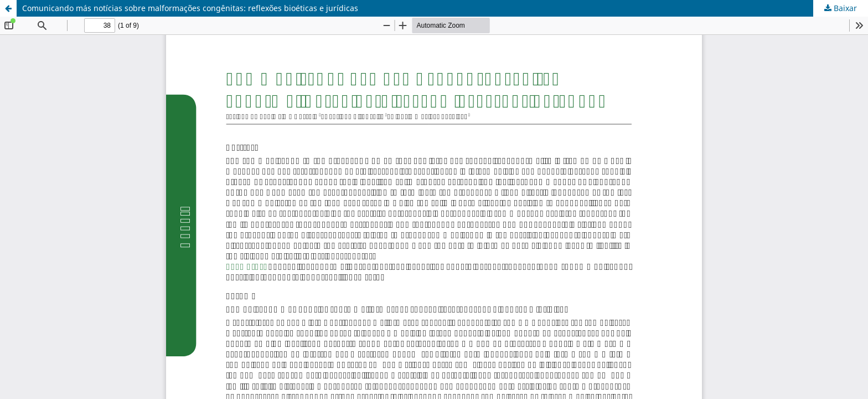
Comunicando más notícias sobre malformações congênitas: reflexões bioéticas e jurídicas (190, 8)
